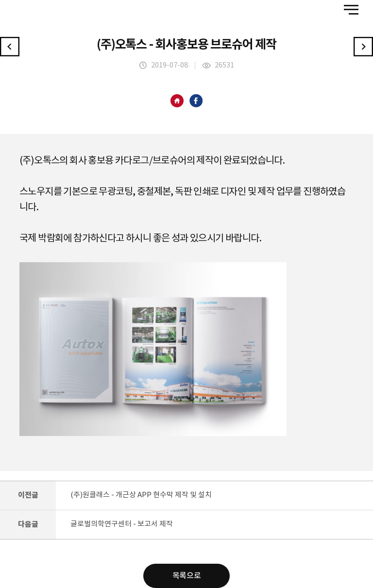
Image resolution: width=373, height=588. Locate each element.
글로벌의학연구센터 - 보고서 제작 (122, 524)
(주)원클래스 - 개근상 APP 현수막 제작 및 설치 (141, 495)
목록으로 (186, 576)
